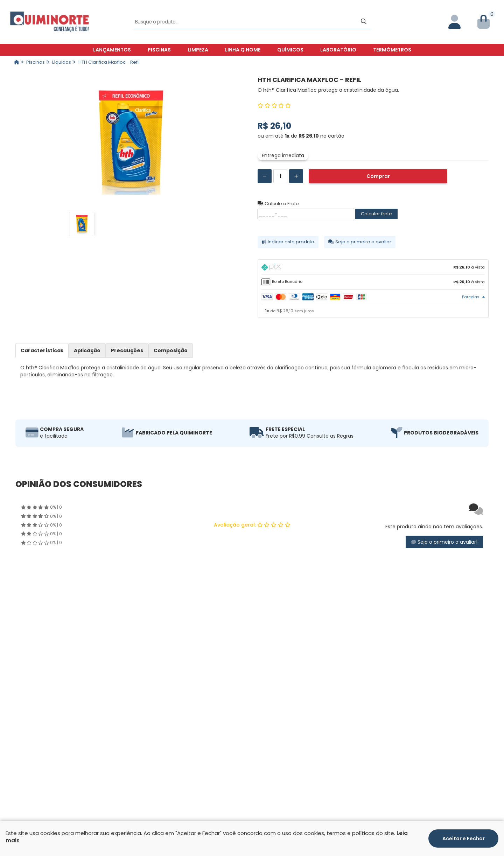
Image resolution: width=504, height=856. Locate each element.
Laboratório (338, 50)
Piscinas (159, 50)
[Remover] (265, 176)
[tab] (373, 267)
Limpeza (198, 50)
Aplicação (87, 350)
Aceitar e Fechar (464, 838)
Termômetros (392, 50)
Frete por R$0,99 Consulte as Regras (310, 436)
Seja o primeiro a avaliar (360, 242)
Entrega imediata (283, 155)
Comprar (378, 176)
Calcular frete (376, 214)
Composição (171, 350)
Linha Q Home (243, 50)
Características (42, 350)
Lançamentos (112, 50)
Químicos (290, 50)
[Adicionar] (296, 176)
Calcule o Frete (278, 204)
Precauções (127, 350)
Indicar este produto (288, 242)
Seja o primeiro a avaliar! (444, 542)
